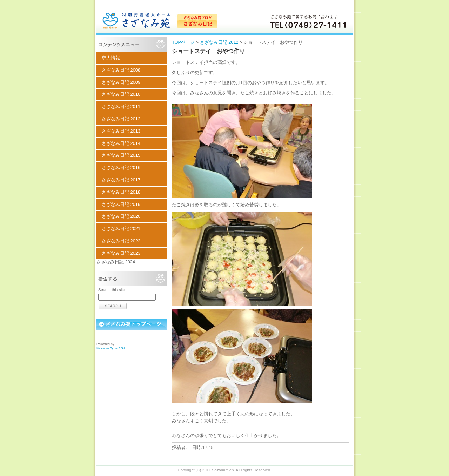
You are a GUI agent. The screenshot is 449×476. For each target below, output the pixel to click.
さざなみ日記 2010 (121, 94)
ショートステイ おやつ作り (208, 51)
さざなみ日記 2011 (121, 106)
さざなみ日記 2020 (121, 216)
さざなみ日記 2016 (121, 167)
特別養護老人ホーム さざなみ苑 (224, 18)
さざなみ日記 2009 (121, 82)
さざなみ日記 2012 (219, 42)
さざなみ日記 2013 (121, 131)
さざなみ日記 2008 (121, 70)
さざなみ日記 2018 (121, 192)
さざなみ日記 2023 (121, 253)
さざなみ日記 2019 (121, 204)
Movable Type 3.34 (111, 348)
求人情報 (111, 58)
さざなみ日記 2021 (121, 229)
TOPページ (183, 42)
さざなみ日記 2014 (121, 143)
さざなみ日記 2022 (121, 241)
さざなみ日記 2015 (121, 155)
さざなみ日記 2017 (121, 180)
